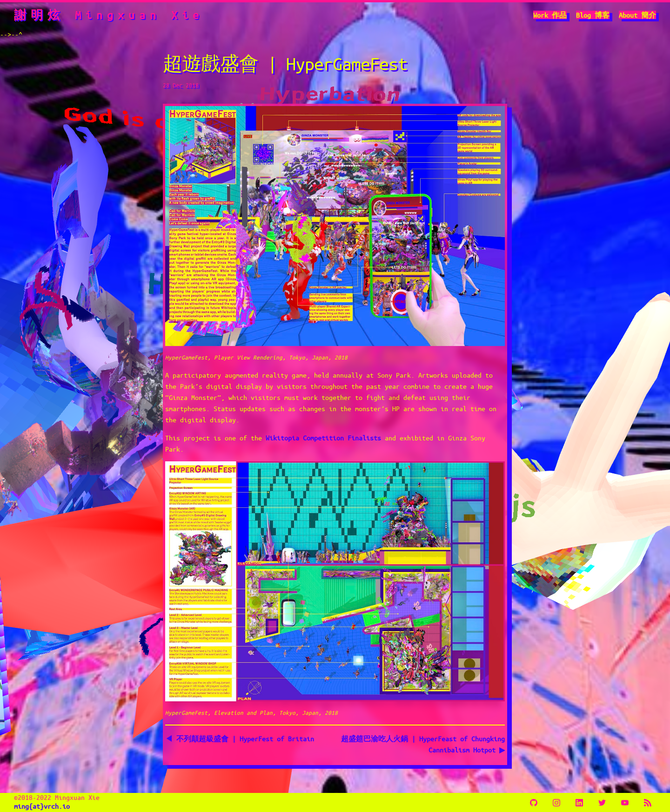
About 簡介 (637, 15)
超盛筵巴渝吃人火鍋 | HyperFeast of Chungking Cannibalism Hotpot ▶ (423, 744)
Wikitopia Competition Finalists (323, 438)
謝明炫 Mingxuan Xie (109, 15)
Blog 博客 (593, 15)
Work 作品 (550, 15)
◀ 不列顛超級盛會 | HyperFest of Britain (240, 739)
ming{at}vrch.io (42, 806)
